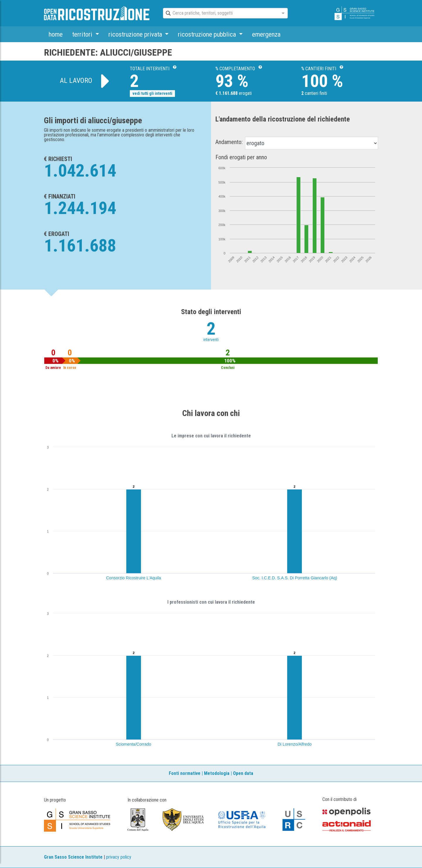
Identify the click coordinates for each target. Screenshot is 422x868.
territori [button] (83, 34)
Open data (243, 773)
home (56, 34)
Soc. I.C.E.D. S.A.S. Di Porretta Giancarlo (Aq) (295, 578)
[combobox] (220, 13)
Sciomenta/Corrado (133, 744)
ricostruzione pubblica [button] (208, 34)
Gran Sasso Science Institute (73, 857)
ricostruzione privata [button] (136, 34)
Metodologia (217, 773)
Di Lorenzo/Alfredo (295, 744)
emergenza (266, 34)
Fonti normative (185, 773)
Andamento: (229, 142)
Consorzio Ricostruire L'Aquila (133, 578)
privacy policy (119, 857)
